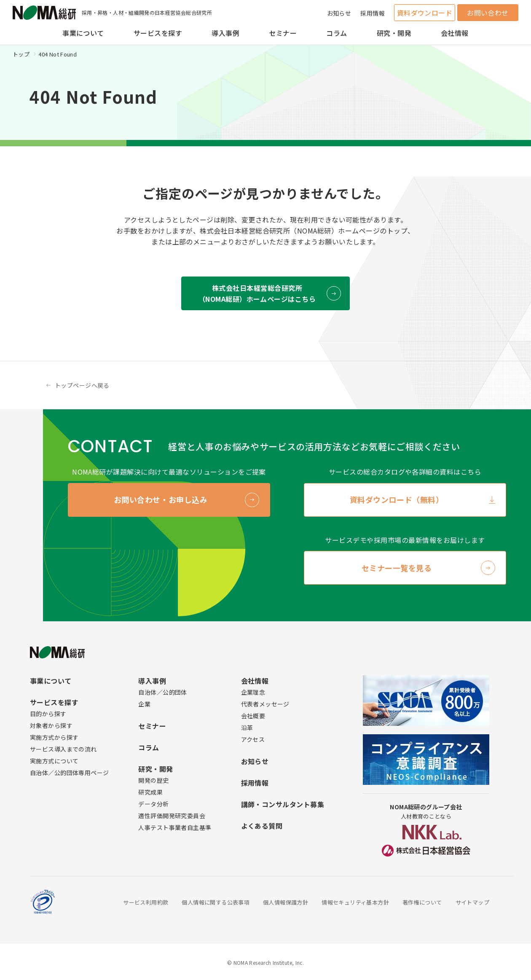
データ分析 (153, 804)
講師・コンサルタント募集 (283, 804)
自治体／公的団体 (162, 692)
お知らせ (339, 13)
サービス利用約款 (146, 902)
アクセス (253, 739)
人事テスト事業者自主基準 (175, 827)
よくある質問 (262, 826)
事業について (83, 33)
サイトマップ (472, 902)
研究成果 (150, 792)
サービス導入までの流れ (63, 749)
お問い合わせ (488, 13)
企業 (144, 704)
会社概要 (253, 716)
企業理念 (253, 692)
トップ (21, 54)
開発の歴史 (153, 780)
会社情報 (455, 33)
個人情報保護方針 (286, 902)
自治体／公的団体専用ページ (69, 773)
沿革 (247, 728)
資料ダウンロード (425, 13)
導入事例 (225, 33)
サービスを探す (158, 33)
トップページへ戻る (82, 385)
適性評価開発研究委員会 (172, 816)
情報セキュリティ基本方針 (355, 902)
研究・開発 (394, 33)
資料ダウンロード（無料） (397, 499)
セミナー (283, 33)
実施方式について (54, 761)
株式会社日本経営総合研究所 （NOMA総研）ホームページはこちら (257, 293)
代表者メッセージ (265, 704)
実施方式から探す (54, 737)
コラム (337, 33)
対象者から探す (51, 725)
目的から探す (48, 714)
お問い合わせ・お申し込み (161, 499)
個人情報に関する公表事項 (216, 902)
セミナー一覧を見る (397, 568)
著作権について (422, 902)
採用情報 (373, 13)
